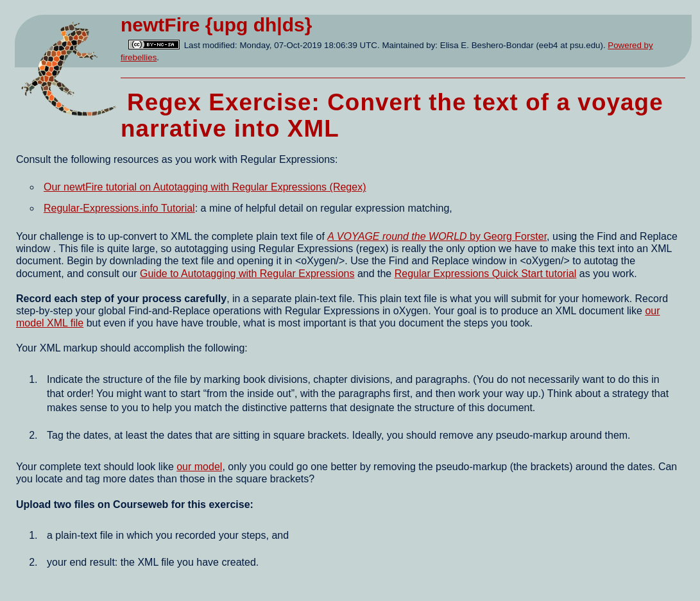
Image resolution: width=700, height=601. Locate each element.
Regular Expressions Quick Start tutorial (486, 274)
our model (199, 467)
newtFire (160, 25)
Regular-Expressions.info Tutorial (119, 208)
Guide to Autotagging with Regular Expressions (247, 274)
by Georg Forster (437, 236)
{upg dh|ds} (259, 25)
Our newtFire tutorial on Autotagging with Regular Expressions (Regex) (205, 187)
